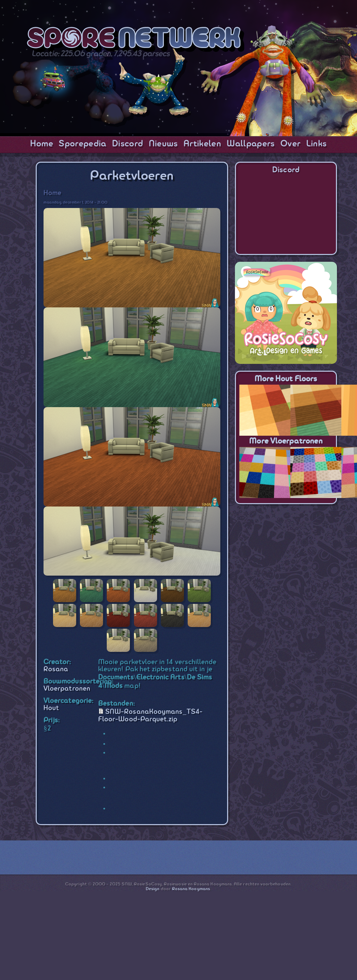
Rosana (56, 669)
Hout (51, 708)
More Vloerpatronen (286, 441)
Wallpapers (251, 144)
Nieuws (164, 144)
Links (317, 144)
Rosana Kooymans (191, 889)
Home (42, 144)
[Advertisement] (286, 553)
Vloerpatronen (67, 689)
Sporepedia (83, 144)
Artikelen (202, 144)
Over (291, 144)
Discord (128, 144)
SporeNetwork (136, 39)
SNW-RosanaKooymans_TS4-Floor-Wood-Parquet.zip (150, 716)
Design (153, 889)
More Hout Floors (286, 379)
